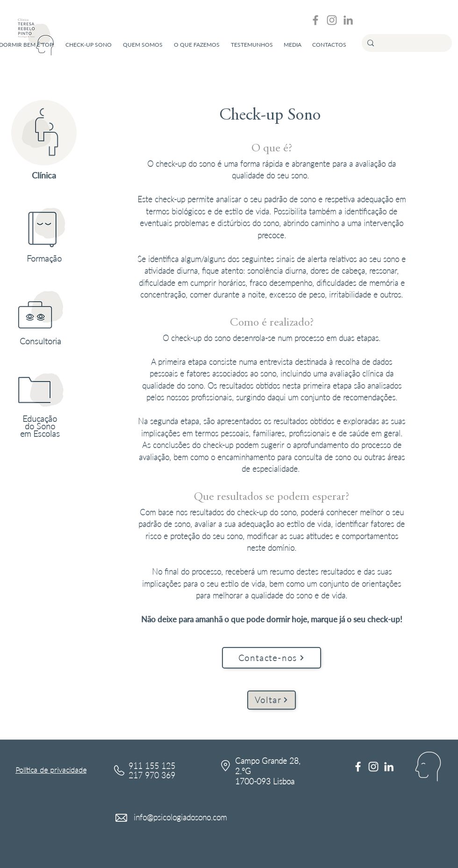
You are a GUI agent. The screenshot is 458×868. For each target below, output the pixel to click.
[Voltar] (272, 700)
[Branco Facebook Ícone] (358, 767)
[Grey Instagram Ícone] (332, 20)
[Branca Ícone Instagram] (373, 767)
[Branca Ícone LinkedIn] (389, 767)
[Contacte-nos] (272, 658)
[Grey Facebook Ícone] (315, 20)
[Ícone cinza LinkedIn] (348, 20)
